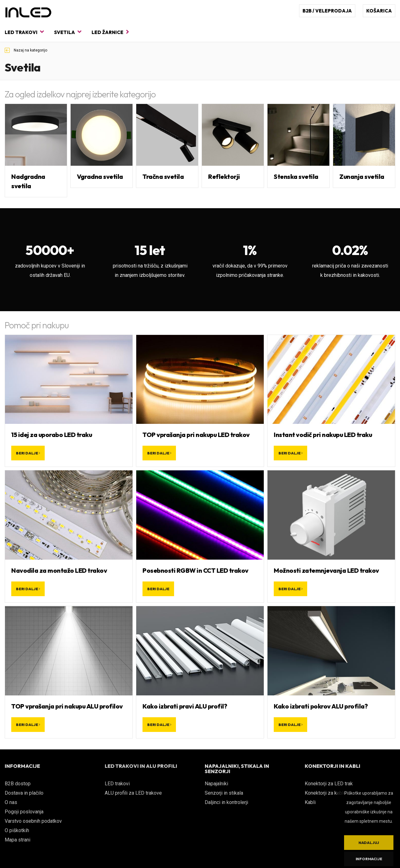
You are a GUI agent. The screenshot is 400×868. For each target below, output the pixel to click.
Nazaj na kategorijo (26, 50)
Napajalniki (216, 784)
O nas (11, 802)
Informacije (369, 859)
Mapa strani (17, 840)
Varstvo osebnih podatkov (33, 821)
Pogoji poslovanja (24, 812)
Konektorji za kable (325, 793)
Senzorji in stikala (224, 793)
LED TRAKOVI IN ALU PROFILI (141, 766)
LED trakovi (24, 32)
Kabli (310, 802)
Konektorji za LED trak (329, 784)
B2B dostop (18, 784)
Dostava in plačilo (24, 793)
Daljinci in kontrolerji (226, 802)
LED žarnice (110, 32)
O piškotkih (17, 830)
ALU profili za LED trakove (133, 793)
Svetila (68, 32)
